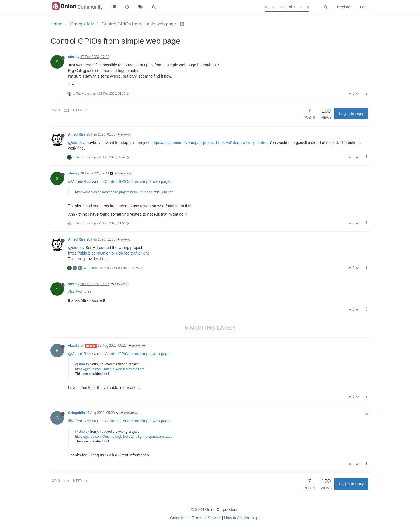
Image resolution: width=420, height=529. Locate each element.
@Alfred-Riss (80, 181)
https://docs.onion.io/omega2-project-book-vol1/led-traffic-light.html (209, 143)
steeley (74, 57)
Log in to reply (351, 113)
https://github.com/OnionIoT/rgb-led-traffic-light (108, 253)
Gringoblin (76, 413)
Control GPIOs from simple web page (137, 181)
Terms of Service (206, 518)
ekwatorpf (76, 346)
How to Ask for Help (241, 518)
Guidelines (179, 518)
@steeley (124, 135)
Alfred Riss (77, 134)
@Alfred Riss (123, 173)
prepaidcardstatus (159, 437)
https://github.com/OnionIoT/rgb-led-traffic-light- (110, 437)
